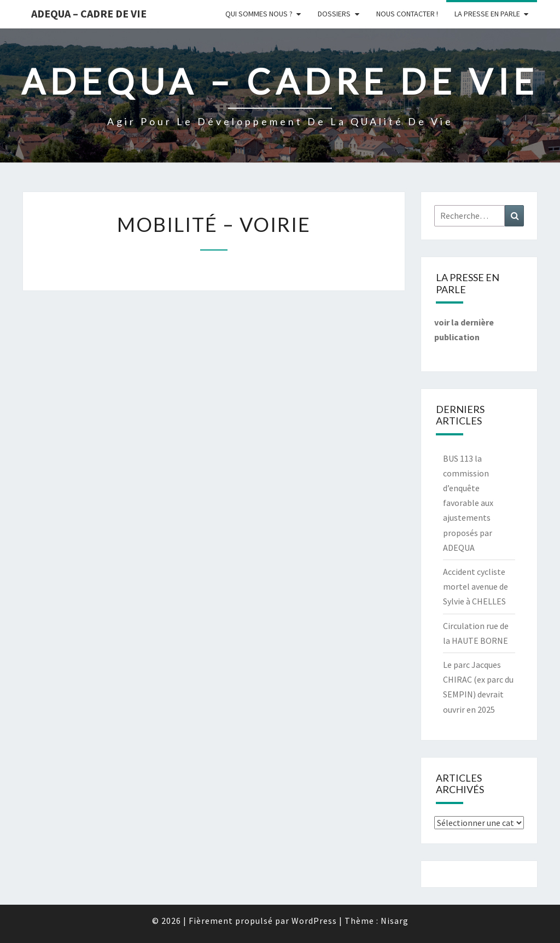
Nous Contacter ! (407, 14)
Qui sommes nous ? (259, 14)
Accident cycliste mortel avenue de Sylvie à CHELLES (476, 586)
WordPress (314, 921)
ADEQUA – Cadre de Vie (89, 13)
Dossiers (334, 14)
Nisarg (395, 921)
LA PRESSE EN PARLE (487, 14)
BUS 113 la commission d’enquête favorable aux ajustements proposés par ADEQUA (468, 503)
